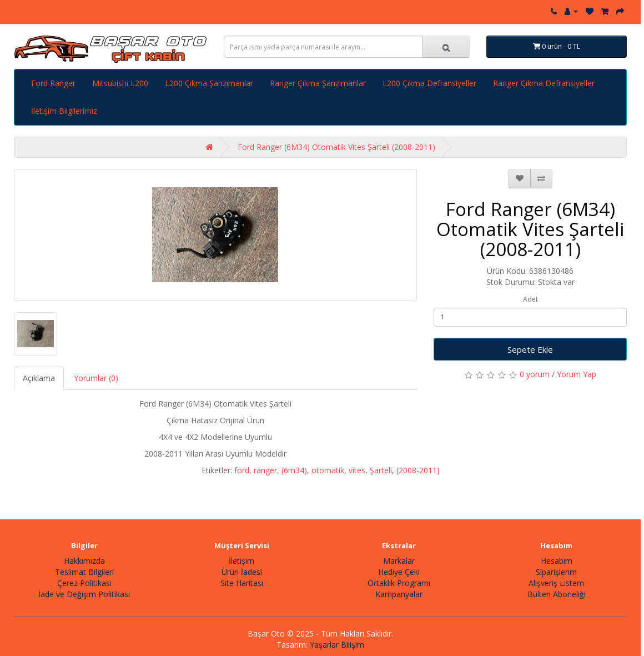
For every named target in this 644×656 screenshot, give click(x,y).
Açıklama (39, 378)
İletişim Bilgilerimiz (64, 111)
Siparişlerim (556, 572)
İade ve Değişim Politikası (84, 594)
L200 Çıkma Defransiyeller (429, 83)
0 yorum (535, 374)
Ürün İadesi (242, 572)
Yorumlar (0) (96, 378)
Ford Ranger (53, 83)
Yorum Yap (577, 374)
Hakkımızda (84, 561)
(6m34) (294, 470)
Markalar (399, 561)
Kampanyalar (399, 594)
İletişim (241, 561)
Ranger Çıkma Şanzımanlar (318, 83)
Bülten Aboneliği (557, 594)
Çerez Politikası (84, 583)
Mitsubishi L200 (120, 83)
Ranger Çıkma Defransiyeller (544, 83)
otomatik (328, 470)
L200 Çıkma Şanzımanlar (209, 83)
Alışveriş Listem (556, 583)
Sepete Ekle (530, 349)
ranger (265, 470)
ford (242, 470)
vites (357, 470)
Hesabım (557, 561)
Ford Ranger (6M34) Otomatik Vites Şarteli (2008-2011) (336, 147)
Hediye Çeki (399, 572)
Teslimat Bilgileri (84, 572)
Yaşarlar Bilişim (337, 645)
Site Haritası (242, 583)
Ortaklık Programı (399, 583)
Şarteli (381, 470)
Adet (530, 299)
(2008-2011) (418, 470)
